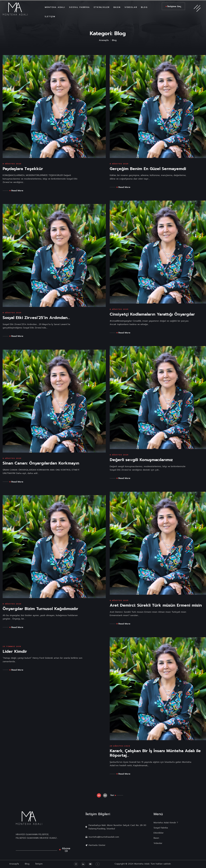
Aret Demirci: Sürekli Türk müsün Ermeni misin (156, 605)
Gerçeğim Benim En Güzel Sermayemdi (148, 169)
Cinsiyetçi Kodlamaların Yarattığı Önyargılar (152, 314)
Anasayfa (104, 40)
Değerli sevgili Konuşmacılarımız (141, 460)
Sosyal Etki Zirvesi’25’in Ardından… (36, 318)
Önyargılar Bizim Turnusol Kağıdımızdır (40, 609)
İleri (112, 795)
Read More (16, 191)
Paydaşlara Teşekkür (23, 169)
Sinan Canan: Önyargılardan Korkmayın (41, 463)
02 (105, 795)
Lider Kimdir (15, 651)
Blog (114, 40)
